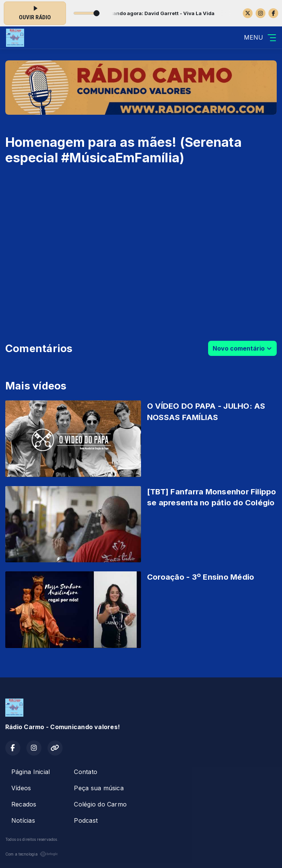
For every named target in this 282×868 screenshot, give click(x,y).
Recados (24, 804)
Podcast (86, 820)
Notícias (23, 820)
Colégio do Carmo (100, 804)
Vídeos (21, 788)
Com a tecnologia (32, 854)
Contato (86, 772)
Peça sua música (99, 788)
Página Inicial (31, 772)
